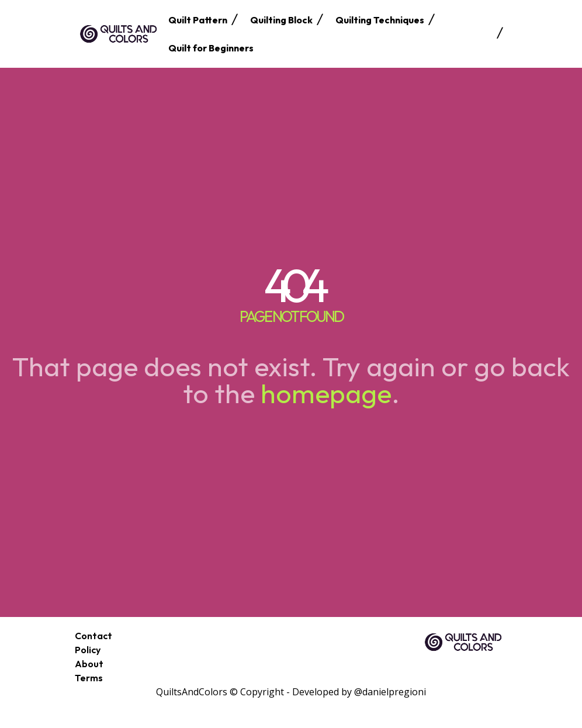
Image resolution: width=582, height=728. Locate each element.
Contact (93, 636)
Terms (89, 678)
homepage (326, 393)
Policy (88, 650)
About (89, 664)
